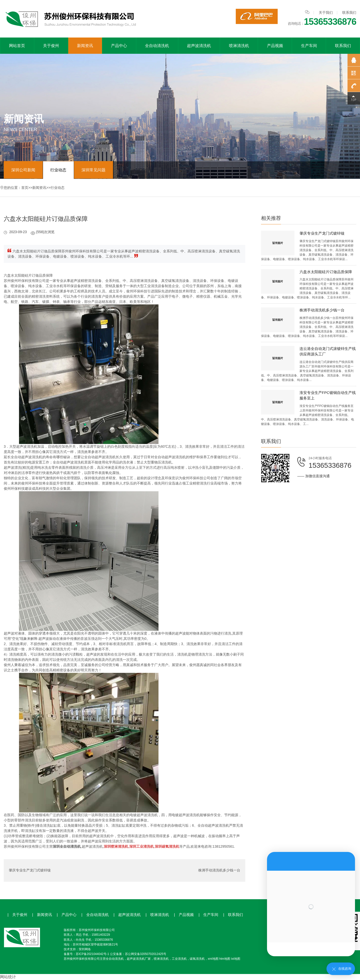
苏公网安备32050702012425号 (146, 954)
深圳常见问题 (94, 170)
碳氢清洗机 (197, 959)
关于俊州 (51, 46)
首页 (25, 188)
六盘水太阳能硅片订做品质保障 (326, 272)
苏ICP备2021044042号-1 (92, 954)
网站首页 (17, 46)
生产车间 (309, 46)
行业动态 (58, 170)
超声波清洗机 (199, 46)
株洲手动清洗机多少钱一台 (219, 870)
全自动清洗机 (157, 46)
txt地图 (236, 959)
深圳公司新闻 (23, 170)
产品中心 (119, 46)
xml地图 (213, 959)
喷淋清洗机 (239, 46)
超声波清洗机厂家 (139, 959)
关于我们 (326, 13)
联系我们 (349, 13)
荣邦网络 (85, 949)
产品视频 (275, 46)
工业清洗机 (179, 959)
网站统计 (8, 977)
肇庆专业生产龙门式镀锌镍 (30, 870)
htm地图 (225, 959)
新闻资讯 (85, 46)
